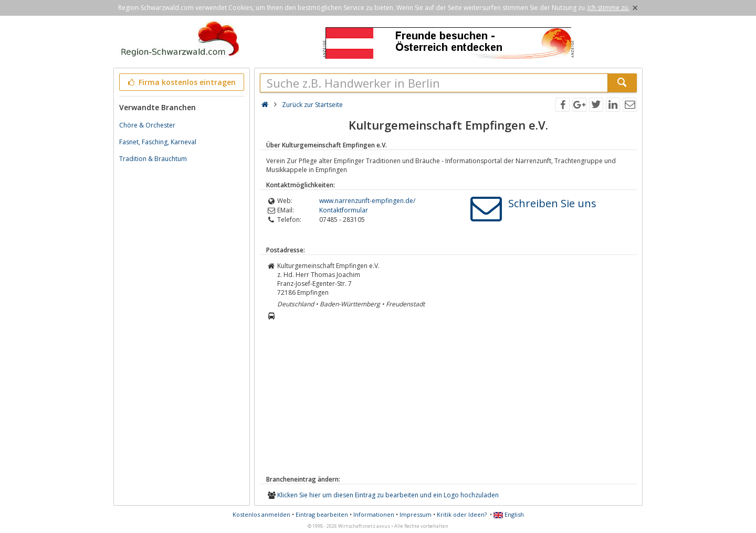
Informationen (374, 514)
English (509, 514)
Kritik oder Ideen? (462, 514)
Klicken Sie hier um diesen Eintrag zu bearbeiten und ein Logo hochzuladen (388, 495)
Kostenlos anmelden (261, 514)
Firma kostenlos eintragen (181, 82)
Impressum (416, 514)
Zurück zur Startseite (312, 105)
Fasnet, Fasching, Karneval (158, 142)
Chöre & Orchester (147, 125)
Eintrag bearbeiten (322, 514)
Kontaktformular (344, 210)
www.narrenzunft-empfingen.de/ (367, 201)
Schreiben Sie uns (552, 203)
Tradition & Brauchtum (153, 159)
